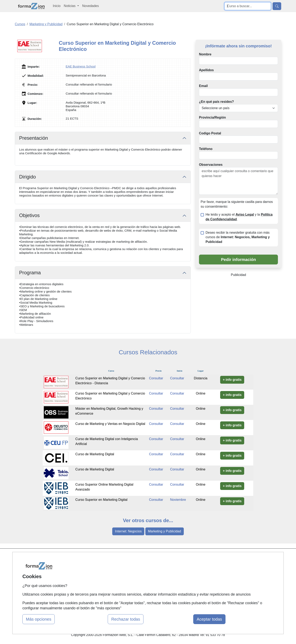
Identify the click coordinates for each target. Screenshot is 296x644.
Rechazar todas (126, 619)
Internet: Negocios (128, 531)
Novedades (91, 6)
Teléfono (206, 149)
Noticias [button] (70, 6)
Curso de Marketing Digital (95, 454)
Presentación (34, 138)
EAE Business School (81, 66)
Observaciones (211, 165)
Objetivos (29, 215)
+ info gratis (232, 380)
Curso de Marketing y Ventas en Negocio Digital (110, 424)
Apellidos (206, 70)
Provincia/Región (212, 117)
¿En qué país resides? (216, 102)
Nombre (205, 54)
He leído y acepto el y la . (239, 217)
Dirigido (27, 177)
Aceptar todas (209, 619)
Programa (30, 273)
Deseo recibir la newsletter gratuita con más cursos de (238, 237)
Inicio (57, 6)
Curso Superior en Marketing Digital (101, 500)
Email (203, 86)
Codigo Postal (210, 133)
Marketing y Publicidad (165, 531)
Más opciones (39, 619)
